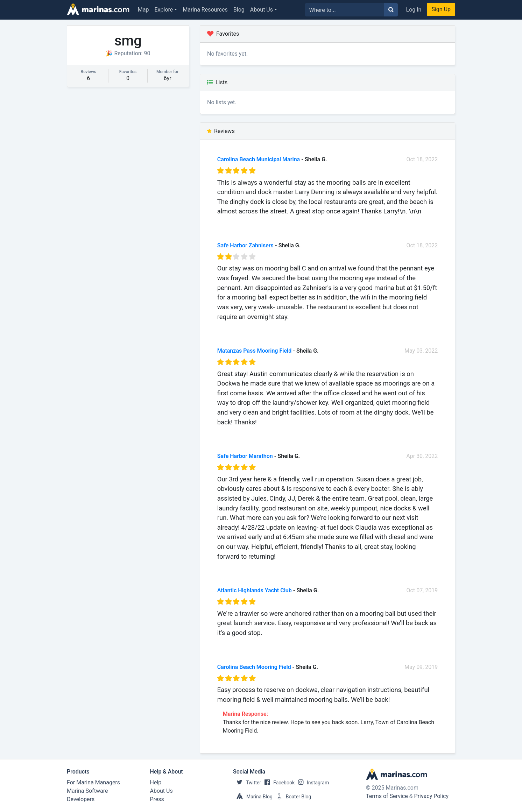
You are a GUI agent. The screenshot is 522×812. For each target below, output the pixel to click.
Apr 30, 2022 (422, 456)
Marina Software (87, 791)
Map (143, 10)
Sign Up (441, 9)
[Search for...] (345, 10)
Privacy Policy (432, 796)
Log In (414, 10)
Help (156, 782)
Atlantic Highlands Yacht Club (255, 590)
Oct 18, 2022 (422, 159)
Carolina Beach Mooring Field (254, 667)
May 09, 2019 (421, 667)
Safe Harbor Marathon (245, 456)
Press (157, 799)
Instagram (312, 783)
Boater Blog (292, 797)
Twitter (247, 783)
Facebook (278, 783)
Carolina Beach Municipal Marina (259, 159)
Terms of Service (387, 796)
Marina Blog (253, 797)
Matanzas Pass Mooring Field (254, 351)
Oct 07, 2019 (422, 590)
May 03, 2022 (421, 351)
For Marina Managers (93, 782)
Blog (239, 10)
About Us (262, 10)
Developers (81, 799)
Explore (164, 10)
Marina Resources (205, 10)
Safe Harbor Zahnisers (245, 245)
